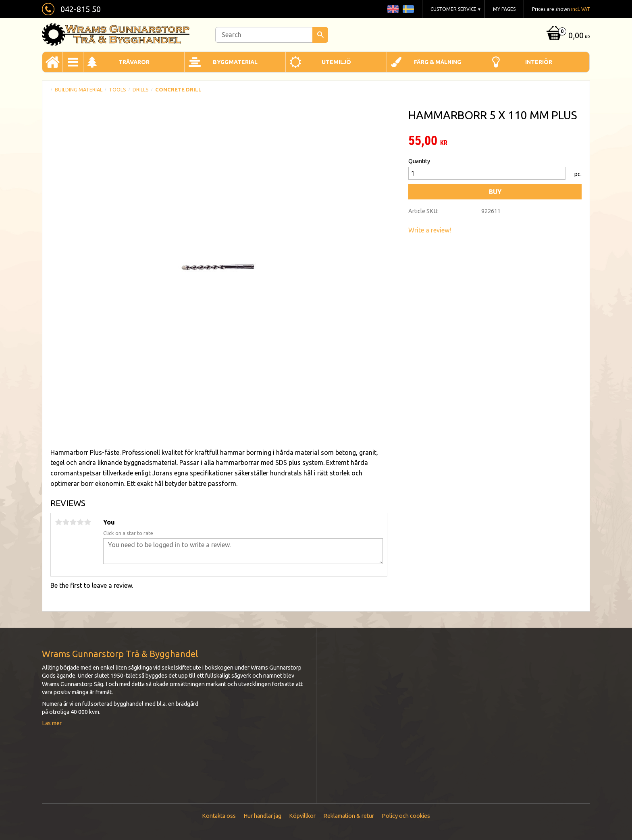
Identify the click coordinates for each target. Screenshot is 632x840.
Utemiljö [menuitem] (336, 62)
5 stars (87, 522)
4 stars (80, 522)
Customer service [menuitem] (453, 9)
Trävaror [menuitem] (134, 62)
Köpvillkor (302, 816)
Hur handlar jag (262, 816)
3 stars (73, 522)
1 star (58, 522)
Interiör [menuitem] (539, 62)
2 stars (66, 522)
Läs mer (52, 723)
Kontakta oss (219, 816)
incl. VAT (581, 9)
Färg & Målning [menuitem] (438, 62)
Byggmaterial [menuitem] (235, 62)
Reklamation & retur (349, 816)
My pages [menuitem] (504, 9)
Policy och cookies (406, 816)
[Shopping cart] (567, 36)
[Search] (320, 35)
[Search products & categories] (272, 35)
